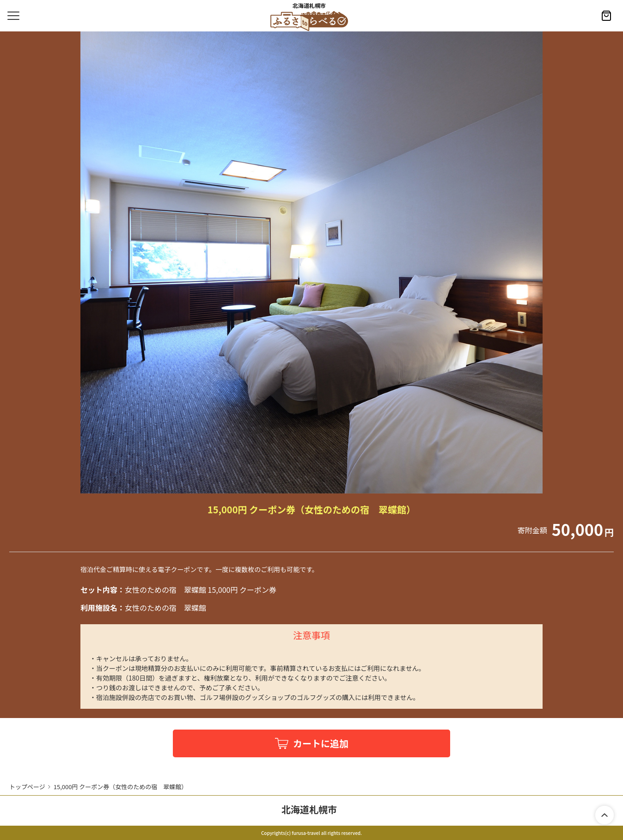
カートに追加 (321, 743)
